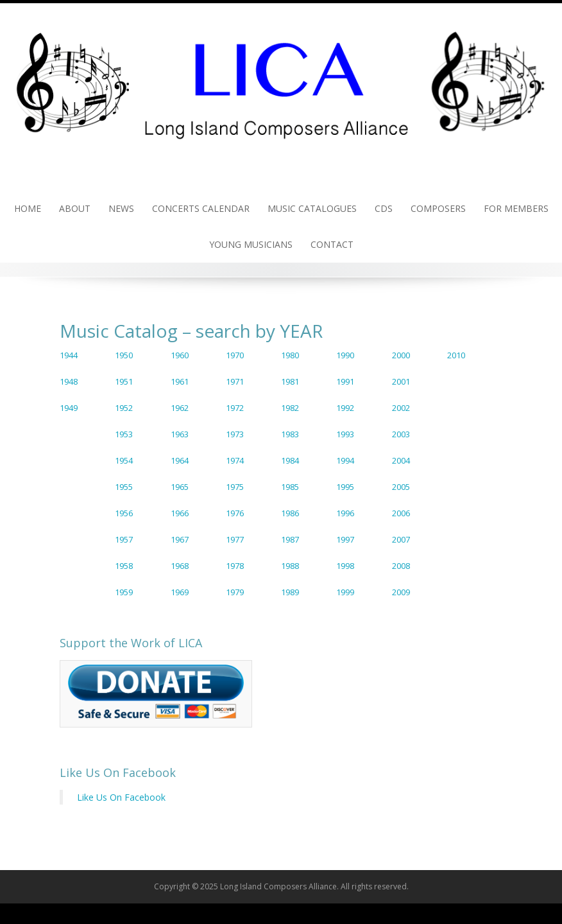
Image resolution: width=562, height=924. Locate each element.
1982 (290, 408)
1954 (124, 460)
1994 (345, 460)
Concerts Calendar (201, 208)
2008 (401, 566)
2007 (401, 539)
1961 (180, 381)
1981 (290, 381)
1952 (124, 408)
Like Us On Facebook (118, 772)
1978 (235, 566)
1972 (235, 408)
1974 (235, 460)
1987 (290, 539)
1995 (345, 487)
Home (28, 208)
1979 (235, 592)
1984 (290, 460)
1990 (345, 355)
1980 (290, 355)
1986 (290, 513)
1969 (180, 592)
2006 (401, 513)
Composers (438, 208)
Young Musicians (251, 244)
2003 (401, 434)
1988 (290, 566)
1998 (345, 566)
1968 (180, 566)
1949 (69, 408)
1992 (345, 408)
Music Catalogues (312, 208)
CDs (384, 208)
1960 (180, 355)
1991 (345, 381)
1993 (345, 434)
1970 (235, 355)
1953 (124, 434)
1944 (69, 355)
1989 (290, 592)
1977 (235, 539)
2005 (401, 487)
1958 (124, 566)
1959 (124, 592)
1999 (345, 592)
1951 (124, 381)
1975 (235, 487)
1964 (180, 460)
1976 (235, 513)
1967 (180, 539)
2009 (401, 592)
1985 (290, 487)
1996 (345, 513)
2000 (401, 355)
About (75, 208)
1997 (345, 539)
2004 (401, 460)
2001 (401, 381)
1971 (235, 381)
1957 (124, 539)
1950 (124, 355)
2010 (456, 355)
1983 (290, 434)
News (121, 208)
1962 (180, 408)
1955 (124, 487)
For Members (516, 208)
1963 (180, 434)
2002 (401, 408)
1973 (235, 434)
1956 (124, 513)
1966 (180, 513)
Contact (332, 244)
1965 (180, 487)
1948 (69, 381)
